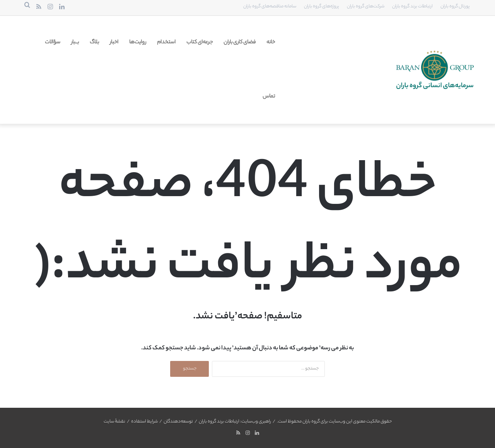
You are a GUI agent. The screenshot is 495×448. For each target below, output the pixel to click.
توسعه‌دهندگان (178, 422)
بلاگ (94, 42)
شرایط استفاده (144, 422)
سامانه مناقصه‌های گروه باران (270, 7)
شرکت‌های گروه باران (366, 7)
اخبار (114, 42)
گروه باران (311, 422)
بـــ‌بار (75, 42)
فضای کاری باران (240, 42)
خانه (271, 42)
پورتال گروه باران (455, 7)
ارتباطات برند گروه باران (412, 7)
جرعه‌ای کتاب (200, 42)
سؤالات (53, 42)
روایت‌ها (138, 42)
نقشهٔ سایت (114, 422)
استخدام (166, 42)
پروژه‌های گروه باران (322, 7)
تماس (269, 97)
